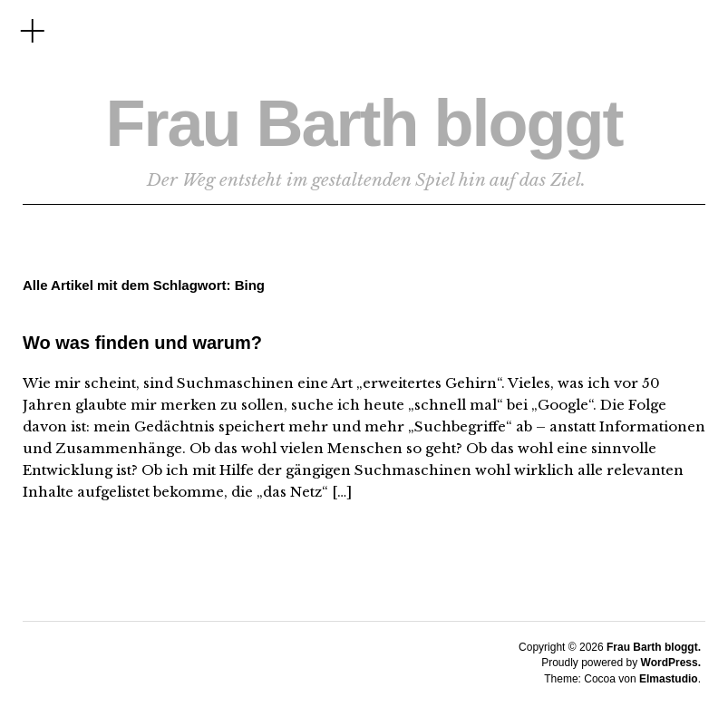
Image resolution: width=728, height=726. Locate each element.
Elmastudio (669, 679)
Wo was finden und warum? (142, 343)
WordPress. (671, 663)
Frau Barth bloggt (364, 123)
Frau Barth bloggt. (654, 647)
